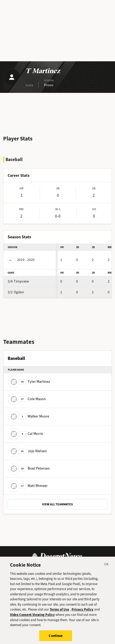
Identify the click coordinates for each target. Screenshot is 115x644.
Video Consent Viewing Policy (32, 617)
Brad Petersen (29, 468)
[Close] (107, 567)
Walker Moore (29, 416)
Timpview (18, 281)
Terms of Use (59, 612)
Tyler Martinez (29, 381)
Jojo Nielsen (27, 451)
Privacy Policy (82, 612)
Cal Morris (26, 433)
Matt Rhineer (28, 485)
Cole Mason (27, 399)
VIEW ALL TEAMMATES (57, 504)
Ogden (16, 292)
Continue (56, 638)
